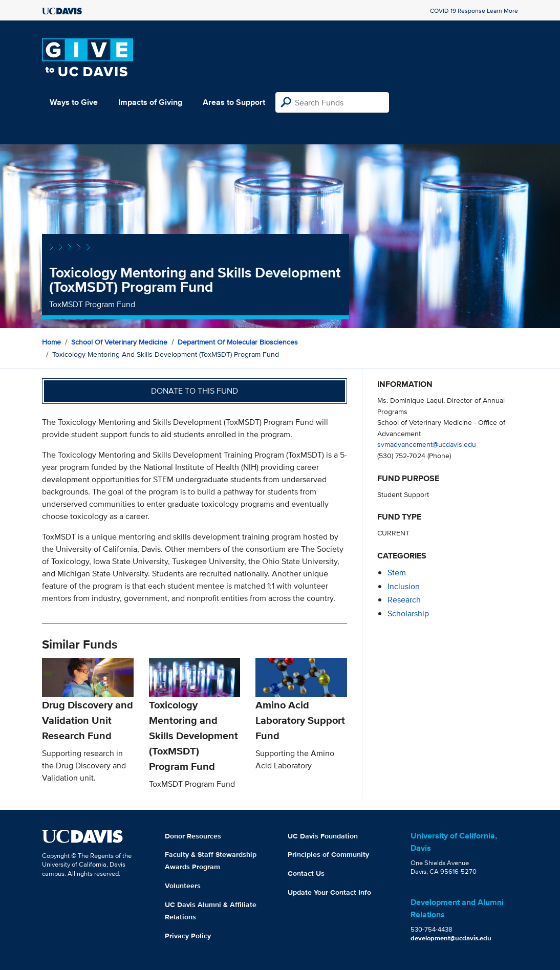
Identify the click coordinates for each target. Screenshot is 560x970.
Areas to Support (234, 102)
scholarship (408, 613)
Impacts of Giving (150, 102)
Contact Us (306, 873)
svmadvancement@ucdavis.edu (427, 444)
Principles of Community (328, 854)
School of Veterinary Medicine (119, 342)
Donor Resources (193, 836)
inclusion (404, 586)
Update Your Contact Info (329, 892)
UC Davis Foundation (323, 836)
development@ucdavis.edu (451, 938)
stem (397, 573)
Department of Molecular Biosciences (238, 342)
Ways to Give (74, 102)
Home (51, 342)
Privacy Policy (188, 936)
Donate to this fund (195, 391)
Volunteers (183, 886)
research (404, 600)
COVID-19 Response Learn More (474, 10)
